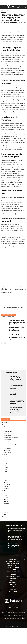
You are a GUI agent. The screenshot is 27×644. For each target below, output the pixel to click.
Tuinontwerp (5, 528)
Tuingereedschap (8, 456)
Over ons (17, 640)
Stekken (6, 517)
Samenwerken (10, 640)
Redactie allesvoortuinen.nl (10, 23)
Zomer (5, 479)
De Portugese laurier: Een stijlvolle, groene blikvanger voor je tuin (16, 554)
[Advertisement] (14, 2)
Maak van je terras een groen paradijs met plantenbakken (17, 345)
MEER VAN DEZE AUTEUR (8, 333)
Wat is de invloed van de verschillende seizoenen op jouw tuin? (17, 426)
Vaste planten (7, 500)
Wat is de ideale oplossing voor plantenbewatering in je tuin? (17, 353)
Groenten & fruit (8, 494)
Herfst (5, 473)
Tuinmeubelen (7, 462)
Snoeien (6, 515)
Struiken (6, 498)
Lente (5, 475)
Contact (22, 640)
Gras (5, 492)
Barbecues (6, 445)
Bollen (5, 485)
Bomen (6, 487)
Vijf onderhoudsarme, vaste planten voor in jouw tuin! (17, 403)
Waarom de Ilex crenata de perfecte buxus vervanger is (17, 546)
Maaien (6, 511)
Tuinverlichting (7, 464)
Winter (5, 477)
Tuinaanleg (5, 502)
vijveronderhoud (8, 526)
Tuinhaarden (7, 458)
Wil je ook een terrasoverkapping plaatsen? (20, 305)
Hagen (5, 496)
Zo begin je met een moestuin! (16, 410)
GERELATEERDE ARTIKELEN (9, 331)
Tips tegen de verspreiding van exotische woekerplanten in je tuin (7, 307)
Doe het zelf (7, 509)
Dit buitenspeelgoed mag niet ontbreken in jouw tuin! (17, 418)
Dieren (5, 490)
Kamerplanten (5, 48)
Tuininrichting (6, 505)
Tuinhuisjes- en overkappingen (11, 460)
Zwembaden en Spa (9, 468)
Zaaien (5, 522)
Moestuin (6, 513)
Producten (5, 443)
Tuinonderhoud (6, 524)
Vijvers (4, 532)
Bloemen (6, 483)
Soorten (4, 481)
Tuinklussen (5, 507)
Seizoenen (5, 470)
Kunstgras (6, 449)
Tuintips (7, 10)
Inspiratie (5, 441)
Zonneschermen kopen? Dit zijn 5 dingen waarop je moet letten (17, 338)
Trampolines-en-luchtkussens (11, 453)
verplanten (6, 519)
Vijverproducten (8, 466)
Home (3, 10)
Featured (4, 438)
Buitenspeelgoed (8, 447)
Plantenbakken (7, 451)
